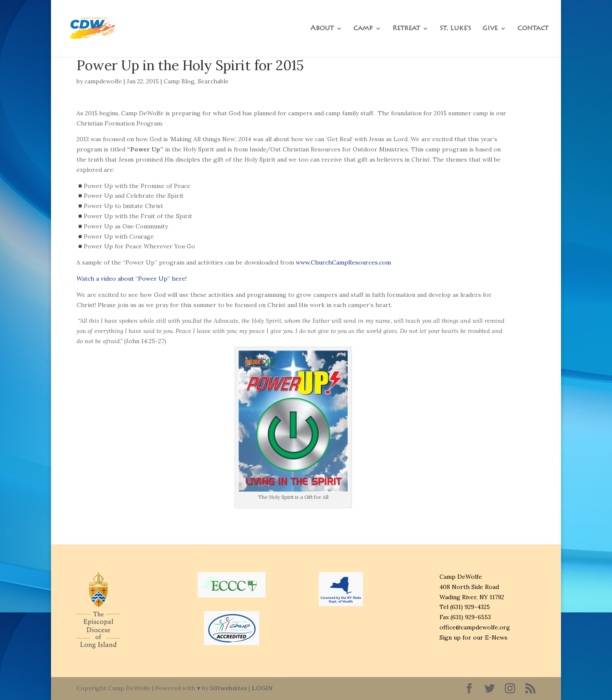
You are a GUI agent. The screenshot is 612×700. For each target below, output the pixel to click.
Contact (533, 29)
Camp (363, 29)
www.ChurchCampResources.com (343, 262)
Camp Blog (179, 81)
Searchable (213, 81)
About (322, 29)
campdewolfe (103, 81)
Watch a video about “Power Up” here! (132, 279)
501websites (228, 688)
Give (490, 29)
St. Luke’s (455, 29)
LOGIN (262, 688)
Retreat (406, 29)
